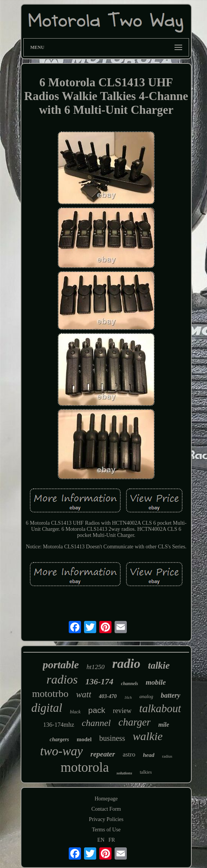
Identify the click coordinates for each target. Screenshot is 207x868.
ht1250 (96, 667)
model (84, 739)
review (122, 711)
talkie (159, 665)
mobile (156, 682)
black (75, 712)
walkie (148, 736)
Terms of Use (106, 830)
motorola (85, 767)
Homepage (106, 799)
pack (97, 710)
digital (47, 708)
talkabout (160, 708)
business (112, 738)
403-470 (108, 696)
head (149, 755)
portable (61, 665)
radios (62, 679)
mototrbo (50, 694)
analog (146, 696)
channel (96, 723)
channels (130, 684)
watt (84, 694)
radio (126, 664)
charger (134, 722)
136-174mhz (59, 725)
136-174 (99, 681)
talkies (146, 772)
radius (167, 756)
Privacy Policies (106, 819)
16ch (128, 697)
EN (101, 840)
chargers (59, 739)
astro (129, 754)
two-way (61, 751)
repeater (103, 754)
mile (163, 725)
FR (112, 840)
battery (171, 695)
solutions (124, 773)
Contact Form (106, 809)
